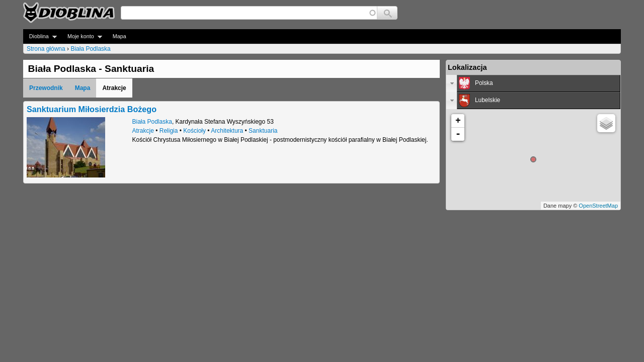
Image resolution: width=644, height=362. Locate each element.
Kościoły (194, 131)
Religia (169, 131)
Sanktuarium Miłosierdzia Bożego (92, 109)
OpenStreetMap (598, 206)
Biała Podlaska (90, 49)
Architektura (227, 131)
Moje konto (82, 36)
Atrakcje (143, 131)
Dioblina (40, 36)
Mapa (119, 36)
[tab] (533, 83)
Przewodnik (46, 88)
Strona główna (46, 49)
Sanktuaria (263, 131)
